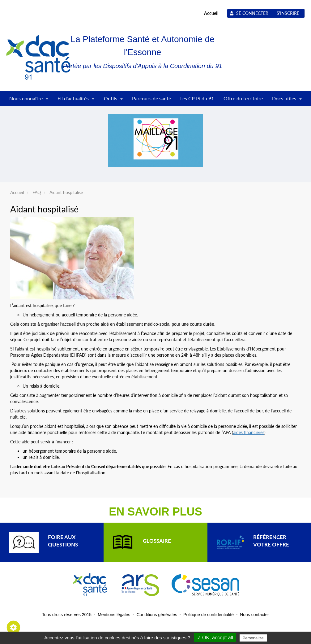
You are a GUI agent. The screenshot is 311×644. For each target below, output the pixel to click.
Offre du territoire (243, 98)
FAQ (37, 192)
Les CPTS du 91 (197, 98)
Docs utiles (287, 100)
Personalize (253, 638)
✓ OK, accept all (215, 638)
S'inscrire (288, 13)
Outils (113, 100)
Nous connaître (29, 100)
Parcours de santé (151, 98)
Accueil (211, 13)
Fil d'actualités (76, 100)
